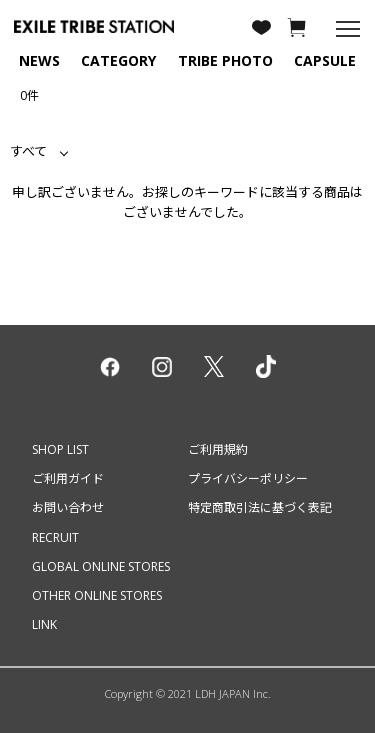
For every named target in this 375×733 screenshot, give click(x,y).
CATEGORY (118, 60)
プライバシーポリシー (248, 478)
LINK (44, 624)
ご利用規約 (218, 449)
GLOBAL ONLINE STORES (101, 566)
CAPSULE (325, 60)
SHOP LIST (60, 449)
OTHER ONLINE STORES (97, 595)
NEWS (39, 60)
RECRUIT (55, 537)
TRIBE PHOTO (225, 60)
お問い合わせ (68, 507)
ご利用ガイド (68, 478)
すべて (28, 151)
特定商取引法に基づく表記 (260, 507)
